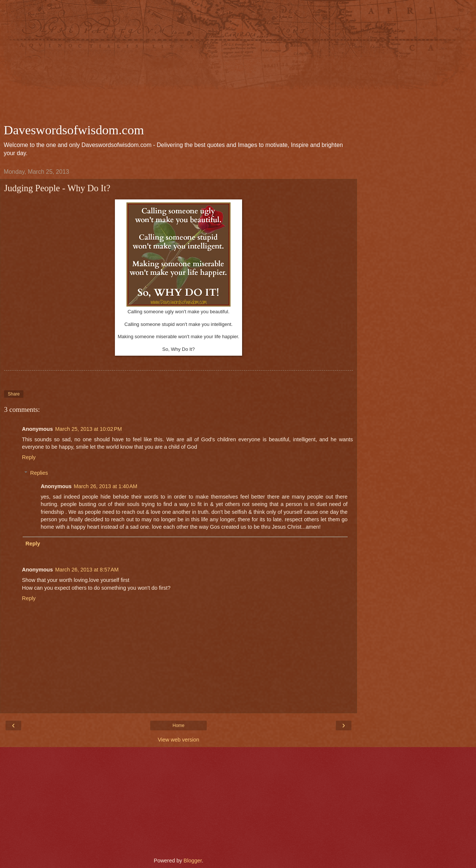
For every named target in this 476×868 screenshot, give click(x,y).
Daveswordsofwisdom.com (74, 130)
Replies (39, 473)
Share (14, 394)
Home (178, 726)
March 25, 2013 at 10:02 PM (89, 429)
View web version (178, 740)
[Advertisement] (178, 63)
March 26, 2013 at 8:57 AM (87, 570)
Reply (29, 457)
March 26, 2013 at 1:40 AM (106, 486)
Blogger (193, 861)
